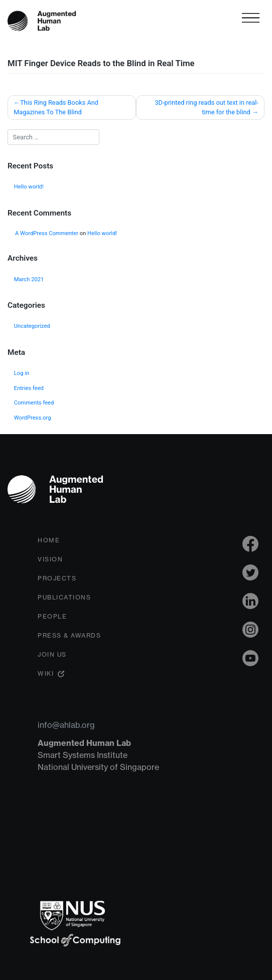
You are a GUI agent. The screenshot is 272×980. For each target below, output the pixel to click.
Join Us (52, 654)
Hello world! (29, 187)
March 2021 (29, 279)
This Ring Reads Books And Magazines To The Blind (56, 107)
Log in (22, 373)
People (52, 616)
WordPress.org (33, 418)
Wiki (46, 673)
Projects (57, 578)
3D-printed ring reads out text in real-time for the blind (206, 107)
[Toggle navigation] (251, 18)
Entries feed (29, 388)
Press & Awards (69, 635)
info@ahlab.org (66, 725)
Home (49, 540)
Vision (50, 559)
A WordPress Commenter (47, 233)
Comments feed (34, 403)
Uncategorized (32, 326)
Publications (64, 597)
